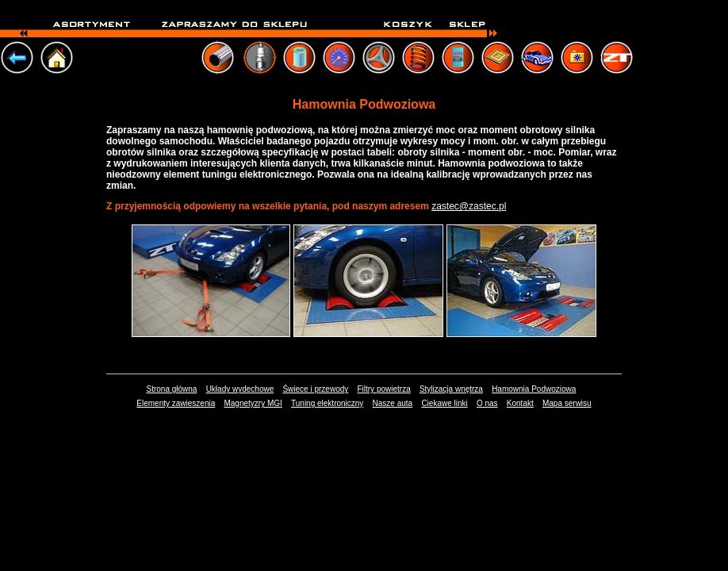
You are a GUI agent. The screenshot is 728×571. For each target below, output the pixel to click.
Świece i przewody (315, 389)
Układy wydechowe (240, 389)
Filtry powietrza (383, 389)
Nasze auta (393, 403)
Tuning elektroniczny (327, 403)
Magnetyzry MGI (253, 403)
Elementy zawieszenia (176, 403)
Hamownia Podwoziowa (534, 389)
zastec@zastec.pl (469, 206)
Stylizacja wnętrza (451, 389)
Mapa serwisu (567, 403)
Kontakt (520, 403)
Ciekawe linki (444, 403)
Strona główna (171, 389)
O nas (487, 403)
